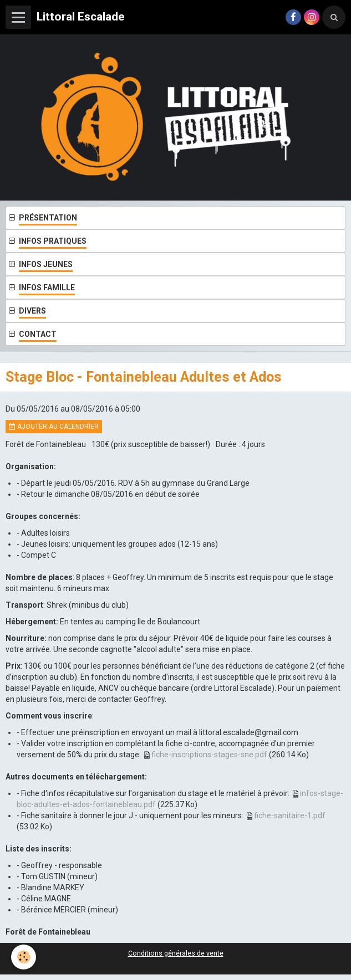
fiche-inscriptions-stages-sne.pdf (209, 755)
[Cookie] (24, 957)
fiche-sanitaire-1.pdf (290, 815)
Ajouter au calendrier (54, 427)
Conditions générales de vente (176, 953)
